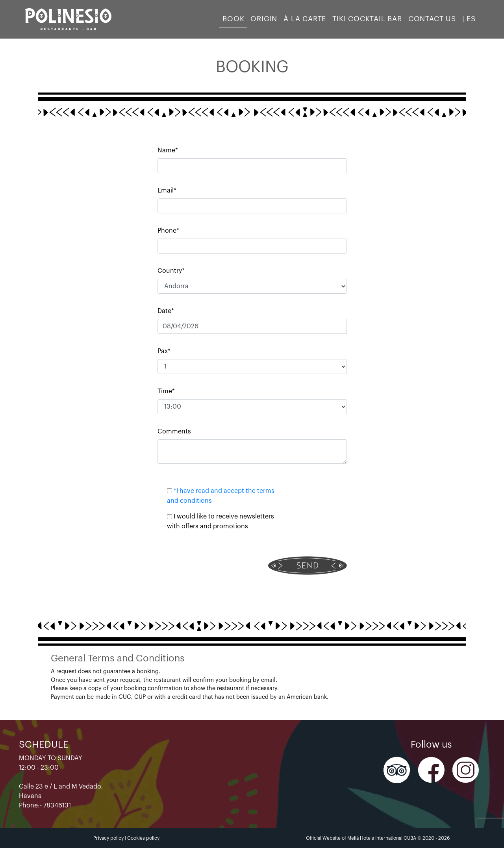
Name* (168, 150)
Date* (166, 311)
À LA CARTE (305, 19)
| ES (469, 19)
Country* (171, 271)
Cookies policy (143, 838)
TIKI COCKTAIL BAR (367, 19)
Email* (167, 191)
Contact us (432, 19)
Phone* (168, 231)
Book (233, 19)
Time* (166, 391)
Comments (174, 431)
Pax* (164, 351)
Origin (264, 19)
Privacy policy (108, 838)
